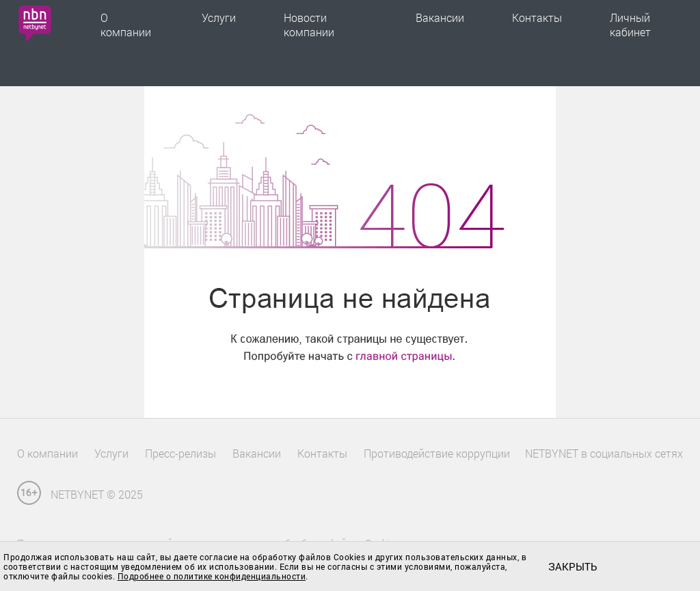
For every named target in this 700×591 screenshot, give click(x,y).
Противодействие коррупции (437, 453)
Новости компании (309, 25)
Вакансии (440, 17)
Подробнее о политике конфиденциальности (212, 576)
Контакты (537, 17)
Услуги (219, 17)
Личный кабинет (630, 25)
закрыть (573, 566)
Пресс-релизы (180, 453)
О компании (126, 25)
